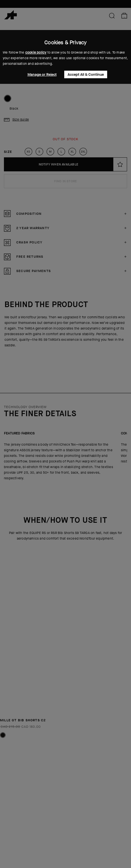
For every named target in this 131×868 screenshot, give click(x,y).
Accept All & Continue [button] (86, 74)
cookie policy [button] (36, 52)
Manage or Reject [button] (42, 74)
